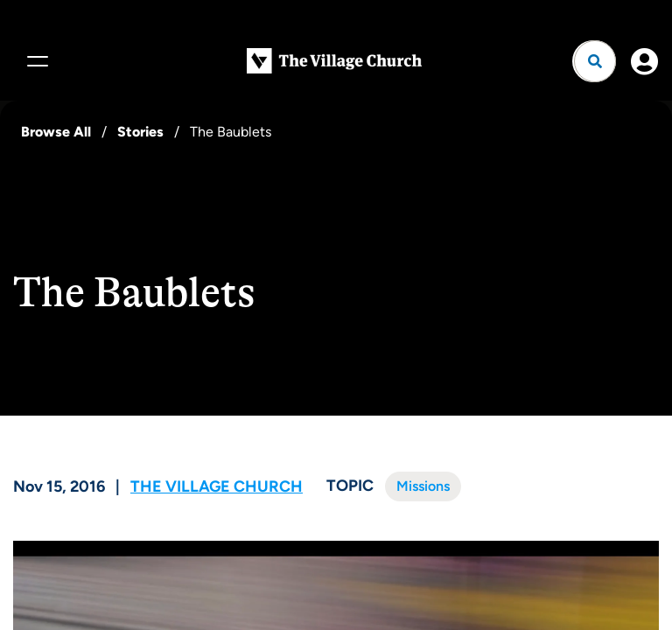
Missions (423, 486)
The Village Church (217, 486)
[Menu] (35, 61)
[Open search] (595, 61)
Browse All (56, 132)
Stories (140, 132)
